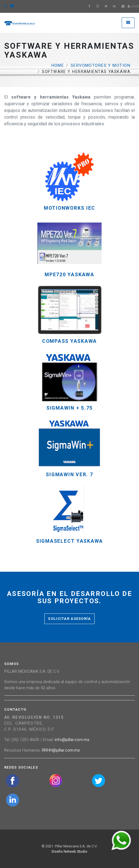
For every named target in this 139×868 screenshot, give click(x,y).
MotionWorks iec (69, 208)
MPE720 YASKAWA (69, 275)
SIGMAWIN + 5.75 (69, 408)
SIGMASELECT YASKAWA (69, 541)
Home (58, 66)
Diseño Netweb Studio (69, 851)
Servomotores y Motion (100, 66)
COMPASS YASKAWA (69, 341)
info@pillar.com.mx (72, 740)
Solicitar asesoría (69, 619)
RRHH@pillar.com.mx (61, 750)
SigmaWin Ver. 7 (69, 475)
